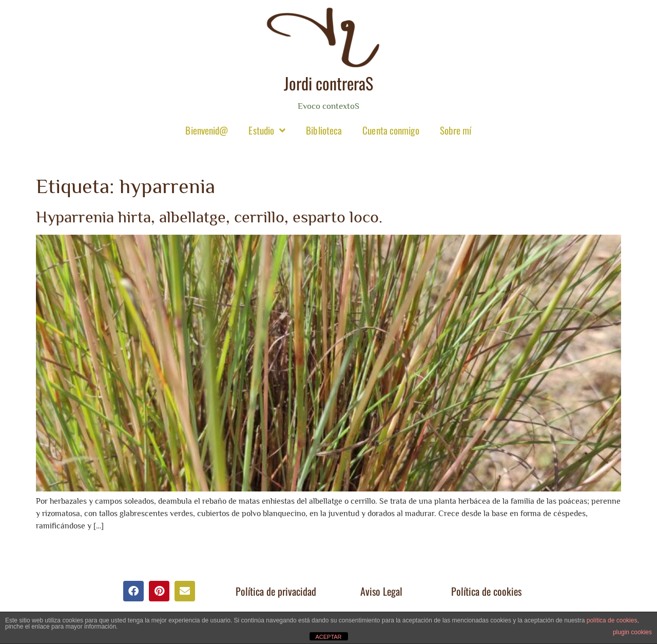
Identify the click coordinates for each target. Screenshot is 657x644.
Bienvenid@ (207, 130)
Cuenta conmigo (391, 130)
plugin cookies (632, 632)
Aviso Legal (381, 591)
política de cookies (612, 620)
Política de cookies (486, 591)
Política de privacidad (276, 591)
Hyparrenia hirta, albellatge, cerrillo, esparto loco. (209, 217)
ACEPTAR (328, 637)
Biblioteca (324, 130)
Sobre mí (456, 130)
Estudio (267, 130)
